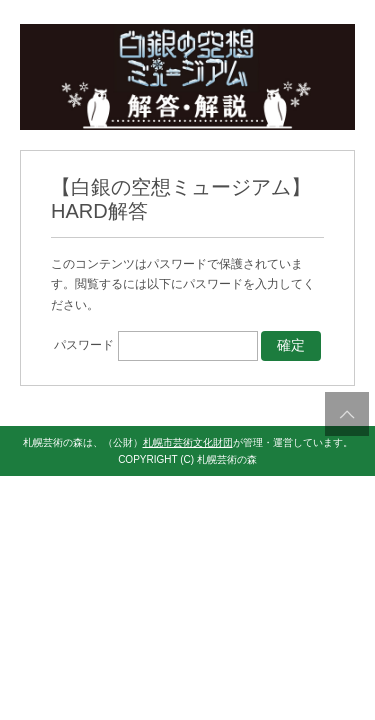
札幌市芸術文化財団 (188, 442)
